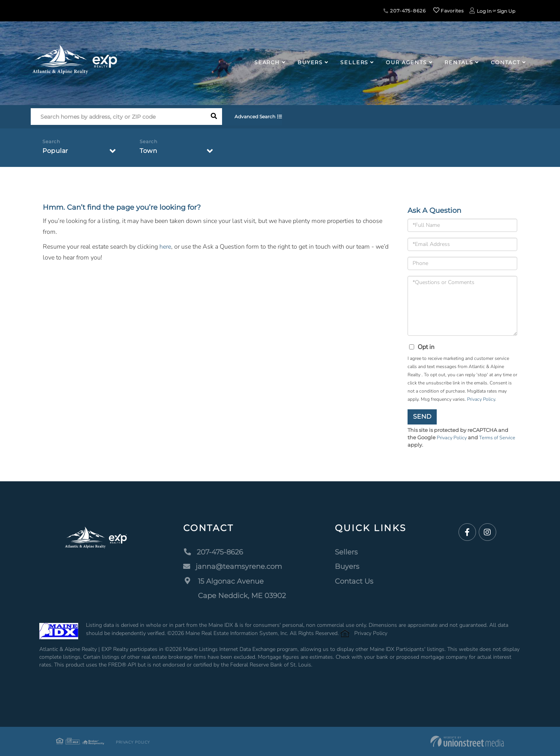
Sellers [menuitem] (354, 62)
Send (422, 417)
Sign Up (506, 11)
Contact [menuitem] (506, 62)
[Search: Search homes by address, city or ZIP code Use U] (118, 117)
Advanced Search (256, 117)
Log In (484, 11)
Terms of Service (499, 438)
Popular (55, 151)
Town (148, 151)
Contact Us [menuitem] (354, 581)
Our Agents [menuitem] (406, 62)
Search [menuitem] (267, 62)
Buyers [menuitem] (310, 62)
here (165, 247)
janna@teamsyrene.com (233, 567)
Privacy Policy (481, 399)
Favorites (448, 11)
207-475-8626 (404, 11)
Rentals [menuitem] (459, 62)
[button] (214, 117)
